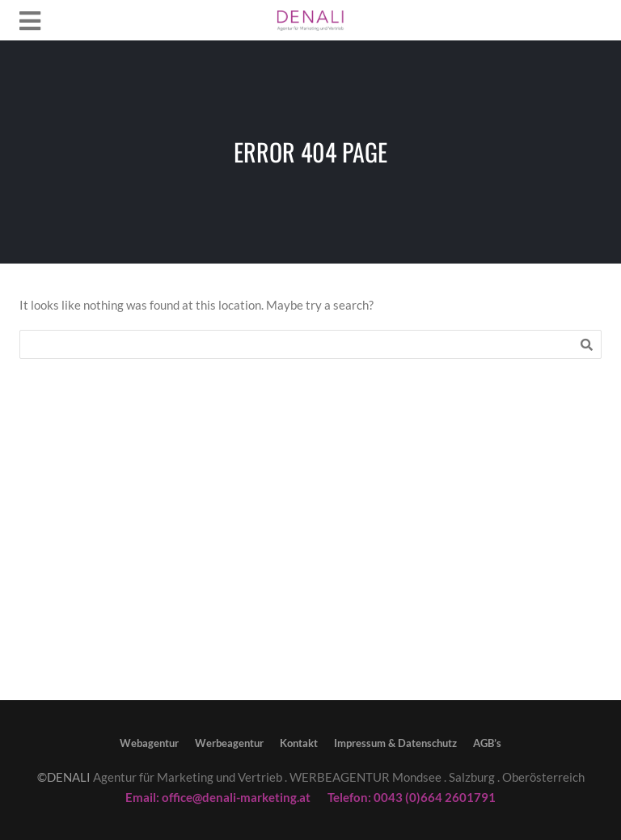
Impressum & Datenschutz (395, 743)
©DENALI (64, 777)
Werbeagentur (229, 743)
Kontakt (299, 743)
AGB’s (487, 743)
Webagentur (149, 743)
